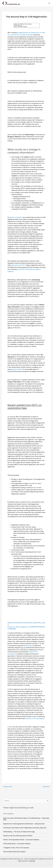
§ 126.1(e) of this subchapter (34, 719)
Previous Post (7, 787)
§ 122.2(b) (29, 646)
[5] (28, 486)
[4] (20, 381)
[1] (35, 251)
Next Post (47, 787)
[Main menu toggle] (49, 4)
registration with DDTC (18, 266)
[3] (20, 356)
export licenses (17, 370)
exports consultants (16, 218)
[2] (38, 297)
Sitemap (32, 862)
